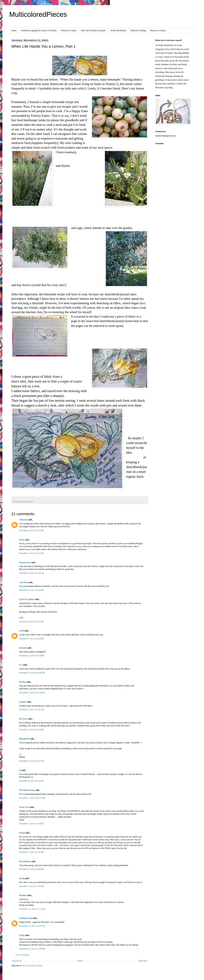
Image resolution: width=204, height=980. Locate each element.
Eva (21, 665)
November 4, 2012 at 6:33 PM (32, 590)
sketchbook (29, 501)
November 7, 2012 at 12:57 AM (32, 798)
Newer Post (17, 961)
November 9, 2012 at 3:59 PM (32, 886)
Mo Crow (23, 719)
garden (21, 501)
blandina (23, 895)
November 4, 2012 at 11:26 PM (32, 693)
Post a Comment (22, 955)
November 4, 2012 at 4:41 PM (32, 573)
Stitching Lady (26, 918)
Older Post (143, 961)
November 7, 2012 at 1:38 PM (32, 824)
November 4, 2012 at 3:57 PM (32, 530)
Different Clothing (138, 31)
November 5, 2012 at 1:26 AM (32, 710)
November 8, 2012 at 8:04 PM (32, 869)
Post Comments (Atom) (32, 966)
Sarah (22, 878)
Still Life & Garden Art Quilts (93, 31)
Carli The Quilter (27, 599)
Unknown (23, 520)
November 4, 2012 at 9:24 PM (32, 656)
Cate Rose (24, 582)
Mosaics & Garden (158, 31)
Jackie (22, 935)
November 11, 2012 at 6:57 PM (32, 926)
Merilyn (23, 682)
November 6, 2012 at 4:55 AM (32, 761)
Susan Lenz (24, 807)
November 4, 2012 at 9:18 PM (32, 639)
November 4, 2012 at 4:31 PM (32, 553)
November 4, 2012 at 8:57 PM (32, 622)
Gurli (21, 631)
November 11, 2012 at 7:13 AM (32, 909)
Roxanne (23, 648)
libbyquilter (24, 739)
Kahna (22, 833)
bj (20, 770)
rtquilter (23, 702)
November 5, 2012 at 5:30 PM (32, 730)
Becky (22, 540)
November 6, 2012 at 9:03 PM (32, 781)
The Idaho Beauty (27, 790)
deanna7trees (25, 562)
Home (14, 31)
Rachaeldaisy (25, 861)
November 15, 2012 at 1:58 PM (32, 949)
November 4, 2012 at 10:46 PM (32, 673)
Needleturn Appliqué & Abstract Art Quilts (39, 31)
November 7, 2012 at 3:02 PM (32, 852)
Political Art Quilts (69, 31)
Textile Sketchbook (118, 31)
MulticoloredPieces (38, 14)
